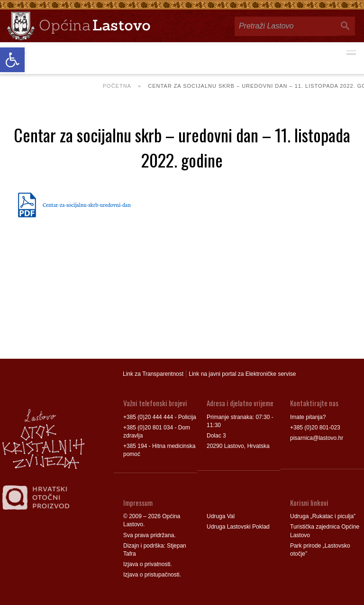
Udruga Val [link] (221, 516)
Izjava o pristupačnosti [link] (151, 575)
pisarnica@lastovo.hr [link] (317, 438)
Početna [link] (117, 86)
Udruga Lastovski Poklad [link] (238, 527)
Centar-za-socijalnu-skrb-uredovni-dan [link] (87, 205)
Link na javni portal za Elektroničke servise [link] (242, 374)
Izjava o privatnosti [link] (147, 564)
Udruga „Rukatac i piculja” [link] (323, 516)
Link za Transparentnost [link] (153, 374)
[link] (12, 60)
